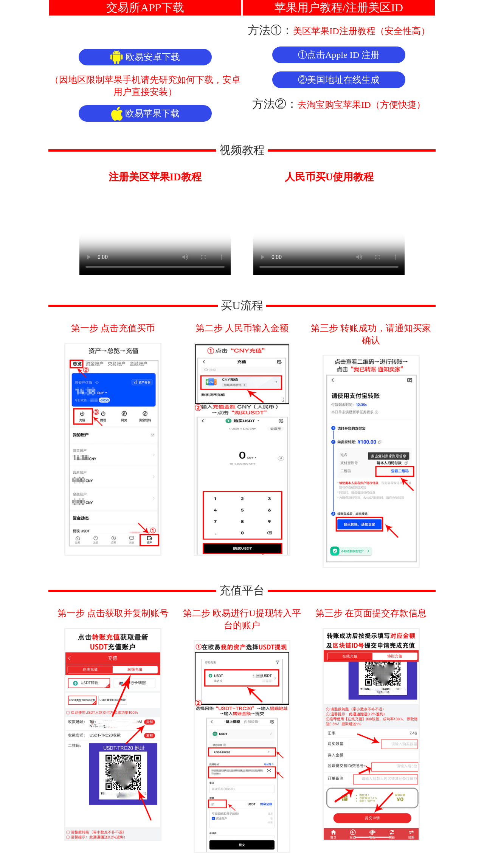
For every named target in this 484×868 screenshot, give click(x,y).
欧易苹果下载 (145, 114)
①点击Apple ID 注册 (339, 55)
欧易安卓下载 (145, 57)
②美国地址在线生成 (339, 80)
